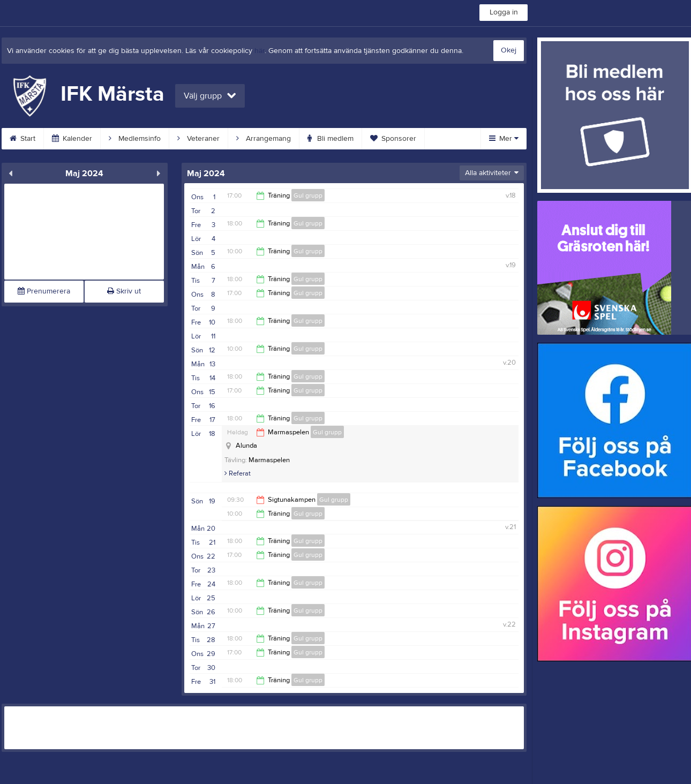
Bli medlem (331, 139)
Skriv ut (124, 291)
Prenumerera (44, 291)
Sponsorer (393, 139)
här (260, 51)
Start (22, 139)
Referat (238, 473)
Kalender (72, 139)
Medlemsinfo (135, 139)
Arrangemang (264, 139)
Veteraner (198, 139)
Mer (504, 139)
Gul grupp (308, 195)
